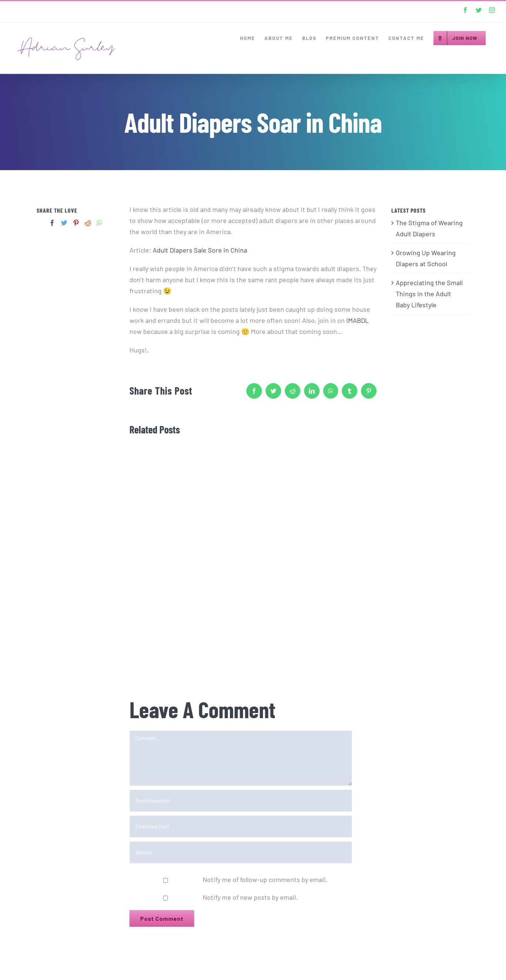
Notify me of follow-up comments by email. (265, 879)
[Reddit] (88, 223)
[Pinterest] (76, 223)
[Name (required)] (241, 801)
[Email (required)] (241, 827)
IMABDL (357, 320)
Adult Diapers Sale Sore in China (200, 250)
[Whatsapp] (99, 223)
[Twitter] (64, 223)
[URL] (241, 852)
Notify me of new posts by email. (250, 897)
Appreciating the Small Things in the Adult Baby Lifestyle (429, 294)
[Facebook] (52, 223)
